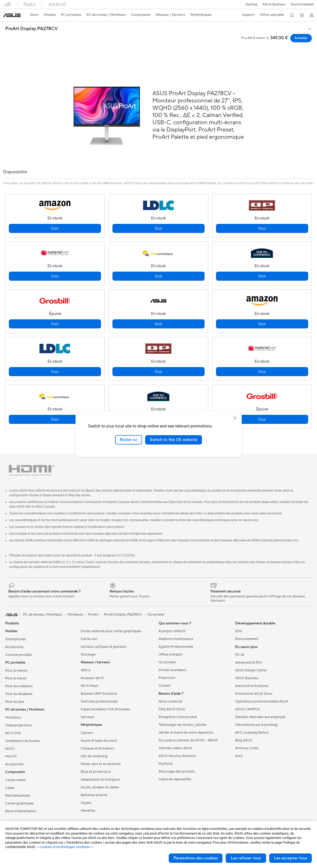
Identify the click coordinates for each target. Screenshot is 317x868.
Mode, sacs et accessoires (101, 764)
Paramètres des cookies (196, 858)
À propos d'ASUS (172, 631)
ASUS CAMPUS (248, 709)
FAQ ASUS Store (172, 709)
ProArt (93, 615)
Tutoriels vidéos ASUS (176, 748)
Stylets (86, 803)
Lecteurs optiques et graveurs (104, 647)
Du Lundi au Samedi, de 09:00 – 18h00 (188, 740)
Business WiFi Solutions (99, 694)
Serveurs (87, 717)
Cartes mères (15, 780)
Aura (239, 756)
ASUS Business (274, 4)
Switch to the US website (174, 440)
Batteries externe (94, 795)
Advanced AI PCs (249, 663)
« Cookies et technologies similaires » (65, 847)
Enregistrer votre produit (178, 717)
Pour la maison (16, 671)
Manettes (88, 811)
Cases (10, 788)
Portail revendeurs (173, 670)
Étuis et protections (96, 772)
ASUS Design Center (251, 670)
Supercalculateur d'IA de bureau (105, 709)
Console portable (19, 655)
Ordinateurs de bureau (22, 741)
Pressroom (167, 678)
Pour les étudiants (19, 694)
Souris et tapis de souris (99, 741)
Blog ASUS (244, 740)
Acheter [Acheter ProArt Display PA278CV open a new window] (301, 38)
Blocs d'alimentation (21, 811)
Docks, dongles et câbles (100, 787)
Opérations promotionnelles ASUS (262, 701)
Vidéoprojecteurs (19, 725)
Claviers (87, 733)
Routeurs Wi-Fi (92, 678)
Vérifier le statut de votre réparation (186, 733)
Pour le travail (16, 678)
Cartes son (89, 639)
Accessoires (14, 647)
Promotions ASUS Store (254, 694)
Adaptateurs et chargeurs (100, 780)
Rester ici (129, 440)
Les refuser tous (246, 858)
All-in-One (13, 733)
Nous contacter (171, 701)
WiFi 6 (86, 670)
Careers (165, 686)
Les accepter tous (291, 858)
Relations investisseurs (176, 639)
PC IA (240, 655)
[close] (235, 418)
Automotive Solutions (252, 686)
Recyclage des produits (177, 771)
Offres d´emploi (170, 655)
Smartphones (16, 639)
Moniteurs (13, 718)
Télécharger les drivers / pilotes (183, 725)
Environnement (302, 4)
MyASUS (166, 764)
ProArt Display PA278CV (32, 29)
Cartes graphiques (19, 803)
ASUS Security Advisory (177, 756)
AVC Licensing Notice (252, 733)
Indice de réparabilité (175, 779)
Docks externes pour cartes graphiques (111, 631)
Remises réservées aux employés (260, 717)
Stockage (88, 655)
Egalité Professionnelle (176, 647)
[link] (12, 15)
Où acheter (156, 615)
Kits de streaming (94, 756)
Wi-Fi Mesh (90, 686)
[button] (250, 4)
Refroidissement (18, 796)
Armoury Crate (247, 748)
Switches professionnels (99, 701)
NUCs (10, 749)
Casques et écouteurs (97, 748)
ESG (239, 631)
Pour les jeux (15, 702)
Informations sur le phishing (256, 725)
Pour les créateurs (19, 686)
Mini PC (11, 756)
